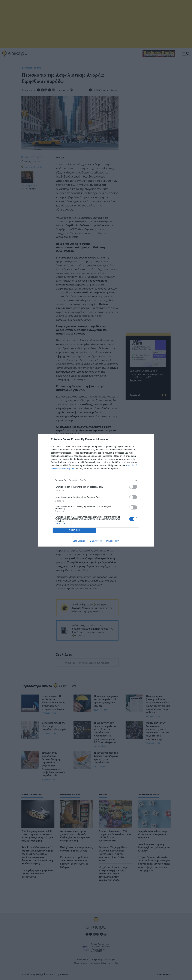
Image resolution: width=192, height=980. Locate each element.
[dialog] (96, 490)
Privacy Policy (113, 541)
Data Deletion (79, 541)
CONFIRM (74, 530)
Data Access (96, 541)
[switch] (133, 487)
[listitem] (96, 480)
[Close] (148, 439)
